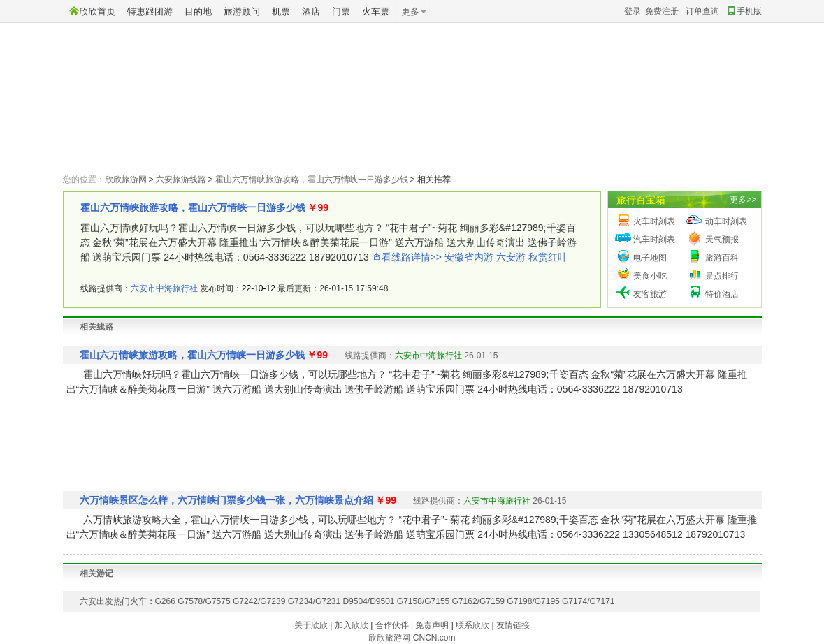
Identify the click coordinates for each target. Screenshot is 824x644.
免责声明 (432, 625)
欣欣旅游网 (126, 180)
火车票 (376, 12)
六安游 (511, 257)
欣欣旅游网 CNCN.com (412, 638)
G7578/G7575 (204, 601)
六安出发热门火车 (113, 601)
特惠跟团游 (150, 12)
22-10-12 (259, 288)
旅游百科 (722, 258)
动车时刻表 (726, 221)
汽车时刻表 (654, 240)
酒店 (311, 12)
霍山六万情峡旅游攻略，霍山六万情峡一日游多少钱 (312, 180)
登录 (633, 11)
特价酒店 (722, 294)
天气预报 (722, 240)
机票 (281, 12)
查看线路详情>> (407, 257)
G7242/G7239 (259, 601)
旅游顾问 (242, 12)
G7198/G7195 (533, 601)
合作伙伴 (392, 625)
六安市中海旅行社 (164, 288)
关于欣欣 (311, 625)
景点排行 (722, 276)
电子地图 (650, 258)
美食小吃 (650, 276)
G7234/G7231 (314, 601)
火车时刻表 (654, 221)
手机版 (745, 11)
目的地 (198, 12)
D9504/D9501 (368, 601)
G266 (165, 601)
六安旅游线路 (181, 180)
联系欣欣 (472, 625)
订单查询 (702, 11)
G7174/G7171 (588, 601)
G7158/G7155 (423, 601)
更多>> (743, 200)
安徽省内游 (469, 257)
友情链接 (513, 625)
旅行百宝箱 (641, 200)
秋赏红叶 (548, 257)
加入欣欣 (352, 625)
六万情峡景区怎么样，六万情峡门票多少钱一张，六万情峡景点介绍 (226, 500)
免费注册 (662, 11)
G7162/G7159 (478, 601)
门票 (341, 12)
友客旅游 (650, 294)
